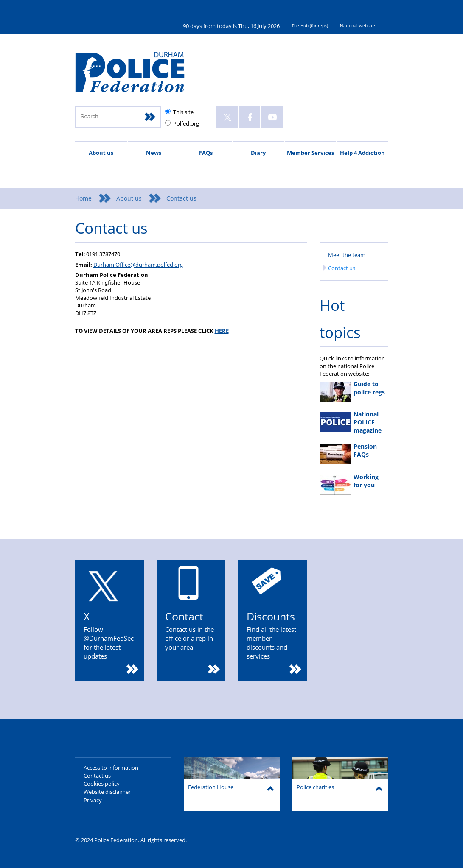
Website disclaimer (107, 792)
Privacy (93, 800)
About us (101, 153)
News (154, 153)
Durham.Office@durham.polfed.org (138, 265)
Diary (258, 153)
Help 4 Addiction (362, 153)
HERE (222, 331)
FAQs (206, 153)
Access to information (111, 768)
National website (358, 25)
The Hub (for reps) (310, 25)
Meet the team (347, 255)
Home (83, 198)
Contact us (342, 268)
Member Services (310, 153)
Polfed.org (186, 123)
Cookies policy (102, 784)
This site (183, 112)
